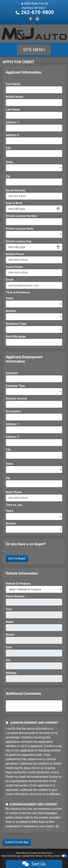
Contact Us (35, 853)
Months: (11, 311)
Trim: (9, 647)
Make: (10, 622)
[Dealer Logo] (34, 34)
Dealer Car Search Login (11, 856)
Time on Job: (14, 505)
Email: (10, 280)
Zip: (8, 176)
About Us (26, 853)
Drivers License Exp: (19, 241)
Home (18, 853)
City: (9, 148)
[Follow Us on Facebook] (31, 19)
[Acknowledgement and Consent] (7, 723)
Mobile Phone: (15, 254)
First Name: (13, 84)
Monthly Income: (17, 399)
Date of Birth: (14, 203)
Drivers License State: (20, 229)
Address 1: (13, 122)
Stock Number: (15, 596)
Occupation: (14, 411)
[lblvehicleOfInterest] (34, 589)
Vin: (8, 660)
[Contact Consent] (7, 804)
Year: (9, 609)
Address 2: (13, 135)
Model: (10, 635)
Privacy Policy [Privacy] (47, 853)
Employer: (12, 373)
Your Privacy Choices (55, 856)
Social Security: (16, 190)
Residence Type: (16, 324)
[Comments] (34, 706)
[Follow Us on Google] (37, 19)
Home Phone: (15, 267)
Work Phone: (14, 492)
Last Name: (13, 110)
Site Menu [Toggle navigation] (34, 50)
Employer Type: (16, 386)
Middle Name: (15, 97)
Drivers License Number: (22, 216)
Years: (10, 298)
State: (10, 162)
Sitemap (39, 856)
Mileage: (11, 673)
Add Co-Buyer (17, 558)
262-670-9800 (38, 12)
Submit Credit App (17, 842)
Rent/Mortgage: (16, 336)
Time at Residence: (18, 292)
